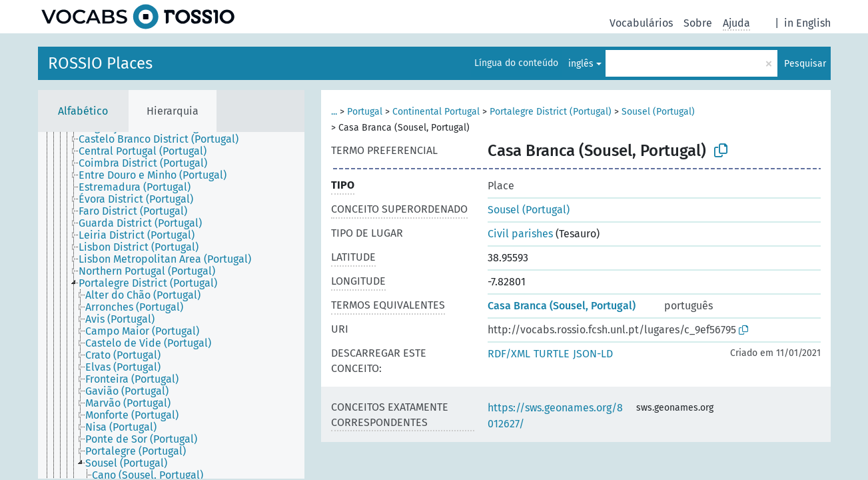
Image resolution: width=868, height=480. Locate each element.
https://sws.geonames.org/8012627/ (555, 416)
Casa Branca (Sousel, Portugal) (562, 306)
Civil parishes (520, 234)
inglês (581, 64)
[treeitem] (164, 139)
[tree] (171, 305)
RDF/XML (509, 354)
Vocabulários (641, 23)
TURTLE (552, 354)
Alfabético (83, 111)
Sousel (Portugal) (658, 112)
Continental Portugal (436, 112)
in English (807, 23)
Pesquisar (805, 64)
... (334, 112)
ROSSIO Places (100, 63)
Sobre (698, 23)
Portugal (365, 112)
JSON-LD (593, 354)
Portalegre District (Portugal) (551, 112)
